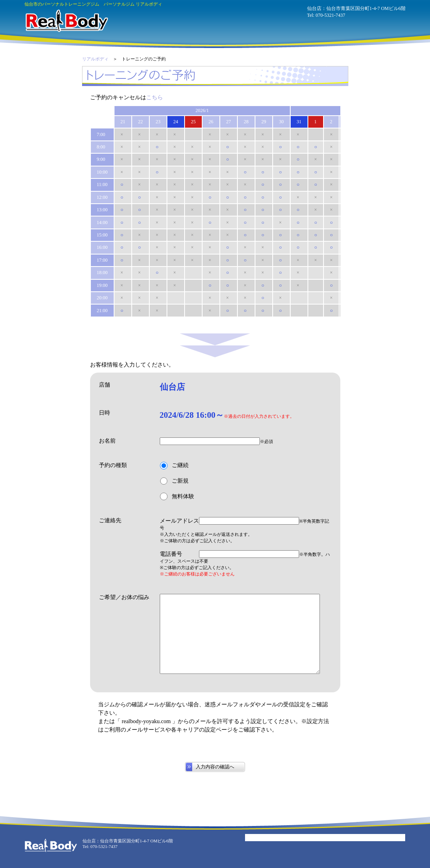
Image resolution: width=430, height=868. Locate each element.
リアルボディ (95, 59)
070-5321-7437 (330, 15)
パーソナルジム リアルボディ (66, 21)
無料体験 (177, 496)
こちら (155, 97)
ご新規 (174, 481)
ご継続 (174, 466)
